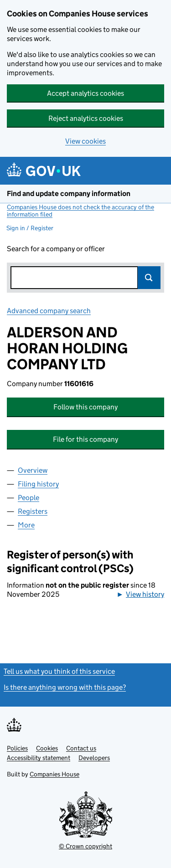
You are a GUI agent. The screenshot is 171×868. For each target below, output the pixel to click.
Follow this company (85, 407)
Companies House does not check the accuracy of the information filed (80, 211)
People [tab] (28, 498)
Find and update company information (69, 194)
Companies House (54, 774)
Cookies (47, 748)
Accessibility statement (39, 758)
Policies (17, 748)
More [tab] (26, 525)
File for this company (85, 439)
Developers (94, 758)
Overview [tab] (33, 470)
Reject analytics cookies (86, 118)
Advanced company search (49, 311)
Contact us (81, 748)
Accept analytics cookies (85, 93)
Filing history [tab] (38, 484)
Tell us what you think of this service (59, 671)
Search (149, 278)
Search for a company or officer (56, 249)
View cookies (85, 141)
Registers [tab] (33, 511)
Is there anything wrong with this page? (65, 687)
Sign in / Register (30, 228)
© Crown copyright (85, 846)
